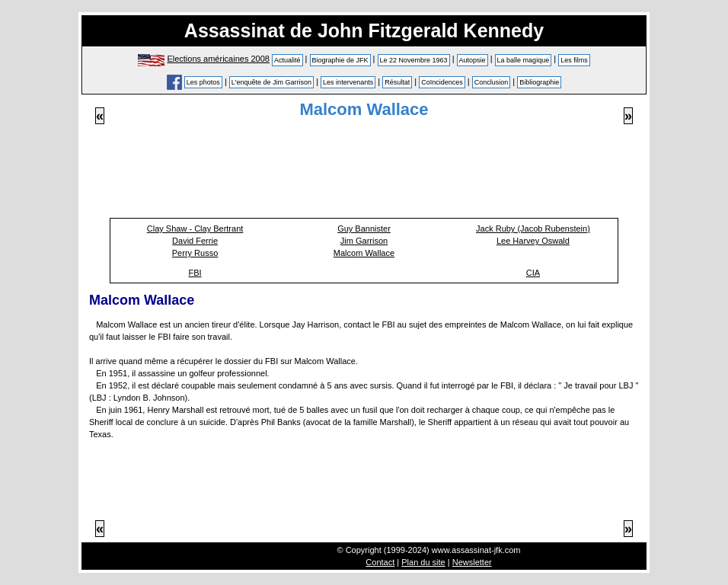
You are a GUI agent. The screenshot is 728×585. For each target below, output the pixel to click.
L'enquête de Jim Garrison (271, 82)
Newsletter (472, 562)
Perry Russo (195, 253)
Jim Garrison (364, 241)
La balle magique (524, 60)
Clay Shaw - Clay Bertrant (195, 229)
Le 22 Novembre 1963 (414, 60)
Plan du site (423, 562)
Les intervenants (348, 82)
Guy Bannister (364, 229)
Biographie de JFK (340, 60)
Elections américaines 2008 (218, 59)
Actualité (287, 60)
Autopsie (473, 60)
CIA (533, 273)
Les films (574, 60)
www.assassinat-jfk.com (476, 550)
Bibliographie (539, 82)
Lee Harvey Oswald (533, 241)
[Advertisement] (364, 177)
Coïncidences (442, 82)
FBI (195, 273)
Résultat (397, 82)
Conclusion (492, 82)
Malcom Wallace (364, 253)
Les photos (203, 82)
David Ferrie (195, 241)
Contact (380, 562)
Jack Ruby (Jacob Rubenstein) (533, 229)
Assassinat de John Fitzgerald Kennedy (364, 30)
